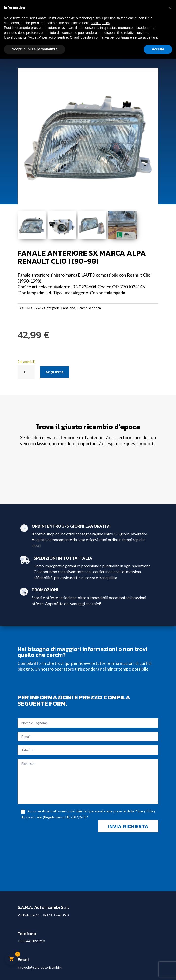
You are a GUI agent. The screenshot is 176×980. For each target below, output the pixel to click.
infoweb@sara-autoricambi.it (40, 967)
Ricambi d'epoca (89, 308)
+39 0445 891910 (31, 941)
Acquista (55, 372)
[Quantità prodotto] (26, 372)
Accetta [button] (158, 49)
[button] (170, 8)
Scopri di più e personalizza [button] (35, 49)
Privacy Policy (145, 811)
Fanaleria (68, 308)
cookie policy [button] (100, 23)
